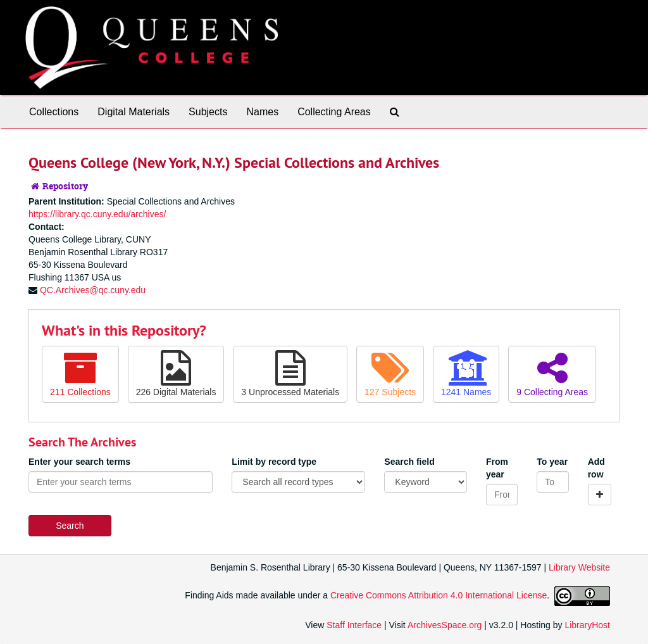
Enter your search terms (79, 462)
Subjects (208, 112)
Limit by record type (274, 462)
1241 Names (466, 374)
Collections (54, 112)
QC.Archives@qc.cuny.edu (93, 290)
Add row (596, 468)
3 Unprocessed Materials (290, 374)
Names (262, 112)
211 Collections (80, 374)
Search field (409, 462)
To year (552, 462)
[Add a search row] (600, 495)
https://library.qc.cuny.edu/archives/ (97, 214)
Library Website (579, 567)
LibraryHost (587, 625)
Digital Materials (134, 112)
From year (497, 468)
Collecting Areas (334, 112)
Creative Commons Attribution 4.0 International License (439, 595)
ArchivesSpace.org (445, 625)
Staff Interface (354, 625)
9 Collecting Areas (552, 374)
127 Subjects (390, 374)
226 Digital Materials (176, 374)
